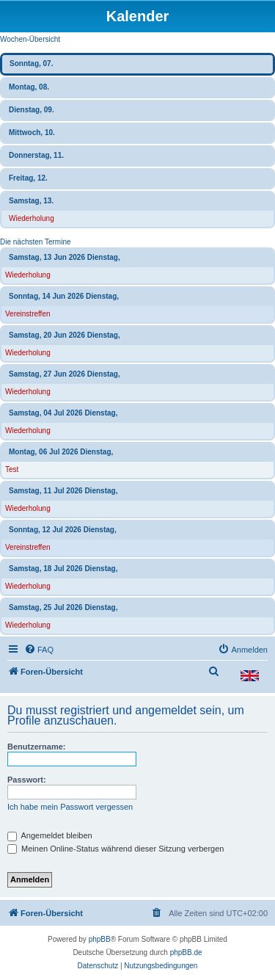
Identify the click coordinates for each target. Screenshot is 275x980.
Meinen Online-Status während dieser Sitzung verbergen (115, 849)
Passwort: (27, 780)
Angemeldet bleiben (50, 835)
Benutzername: (36, 747)
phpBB (100, 939)
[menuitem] (39, 650)
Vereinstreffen (28, 314)
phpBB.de (186, 952)
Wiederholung (32, 218)
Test (12, 469)
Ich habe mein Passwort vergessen (70, 807)
